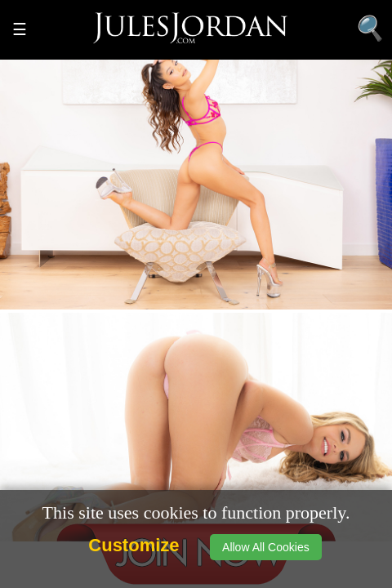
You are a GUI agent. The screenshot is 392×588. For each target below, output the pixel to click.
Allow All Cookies (266, 547)
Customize (134, 545)
